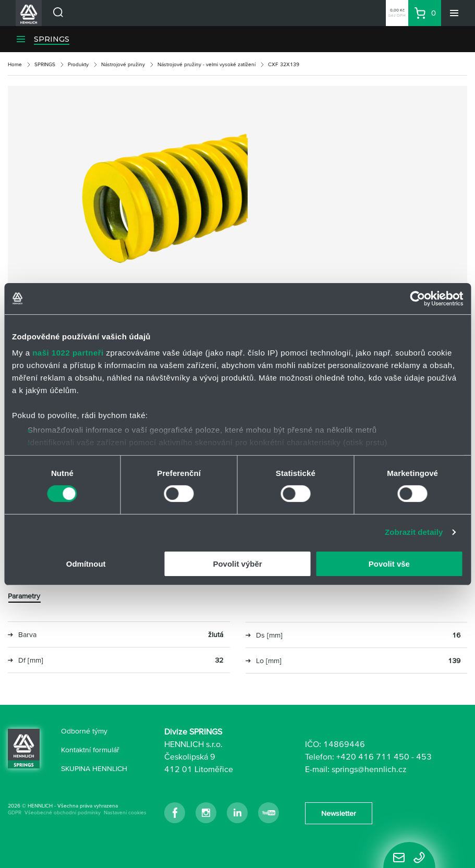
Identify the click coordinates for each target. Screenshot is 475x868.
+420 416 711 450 (373, 756)
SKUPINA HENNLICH (94, 768)
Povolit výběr (237, 564)
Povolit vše (389, 564)
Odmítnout (86, 564)
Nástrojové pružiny (123, 64)
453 (424, 756)
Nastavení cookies (125, 812)
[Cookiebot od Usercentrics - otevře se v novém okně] (417, 298)
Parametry (24, 596)
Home (15, 64)
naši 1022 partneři (68, 353)
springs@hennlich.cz (369, 769)
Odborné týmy (84, 731)
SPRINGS (52, 39)
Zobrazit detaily (414, 532)
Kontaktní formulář (90, 750)
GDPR (15, 812)
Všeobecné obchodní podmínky (63, 812)
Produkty (78, 64)
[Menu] (454, 13)
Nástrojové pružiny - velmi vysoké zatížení (206, 64)
